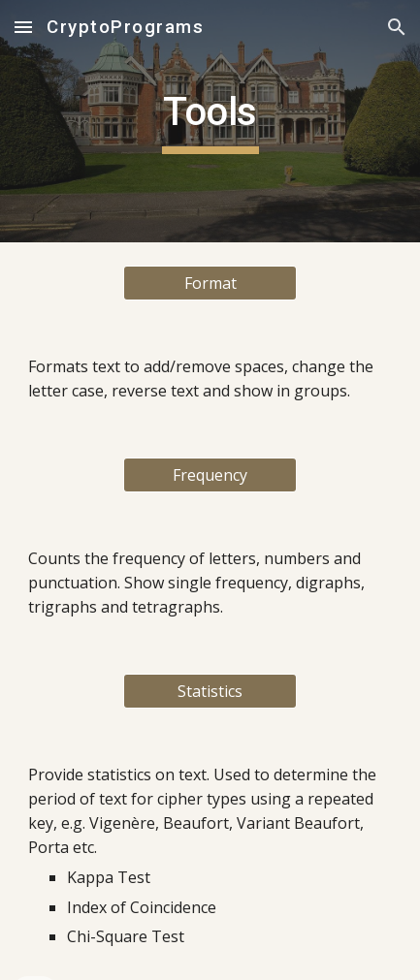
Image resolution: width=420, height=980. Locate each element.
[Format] (210, 283)
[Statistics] (210, 691)
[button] (23, 27)
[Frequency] (210, 475)
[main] (210, 121)
